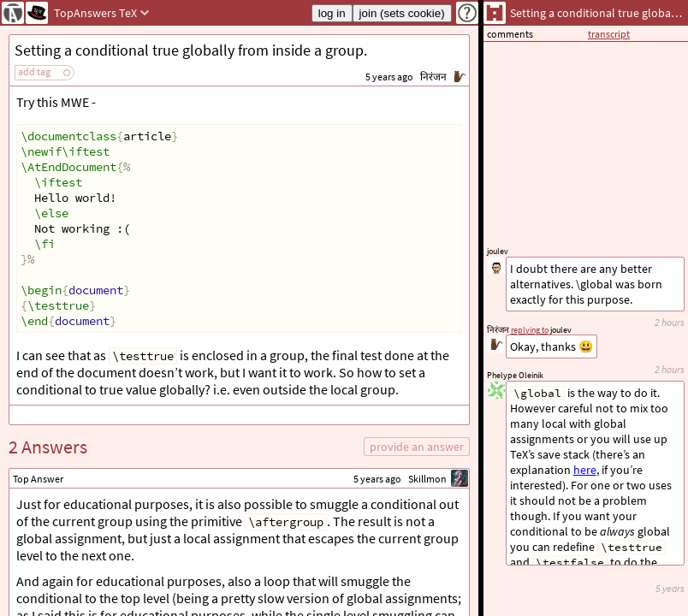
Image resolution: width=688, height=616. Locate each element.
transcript (609, 34)
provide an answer (417, 447)
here (585, 470)
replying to (530, 330)
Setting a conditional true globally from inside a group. (191, 50)
